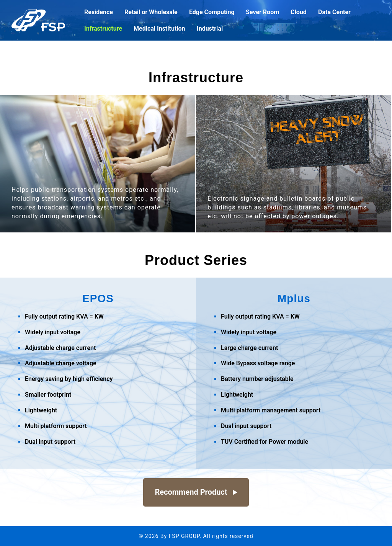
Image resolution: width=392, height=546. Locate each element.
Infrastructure (103, 29)
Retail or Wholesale (151, 12)
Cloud (299, 12)
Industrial (210, 29)
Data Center (334, 12)
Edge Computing (212, 12)
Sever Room (262, 12)
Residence (99, 12)
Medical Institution (159, 29)
